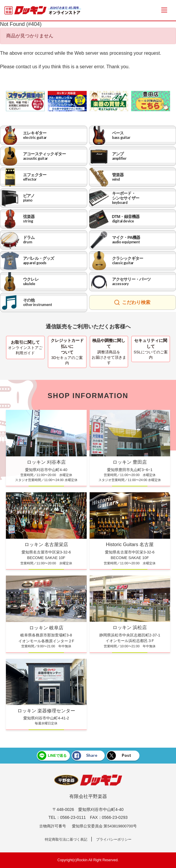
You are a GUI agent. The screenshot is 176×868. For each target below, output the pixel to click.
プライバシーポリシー (114, 839)
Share (85, 756)
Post (119, 756)
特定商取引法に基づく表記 (66, 839)
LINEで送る (52, 756)
